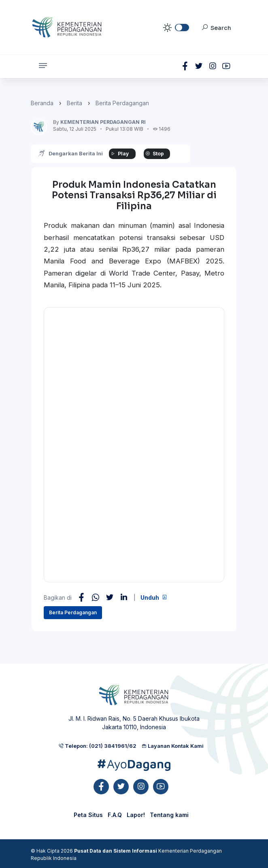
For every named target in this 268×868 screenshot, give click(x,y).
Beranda (42, 103)
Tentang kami (169, 815)
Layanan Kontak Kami (172, 746)
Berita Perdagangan (122, 103)
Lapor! (136, 815)
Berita (74, 103)
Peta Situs (88, 815)
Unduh (154, 597)
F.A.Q (115, 815)
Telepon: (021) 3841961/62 (97, 746)
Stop (155, 154)
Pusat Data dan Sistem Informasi (116, 851)
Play (120, 154)
